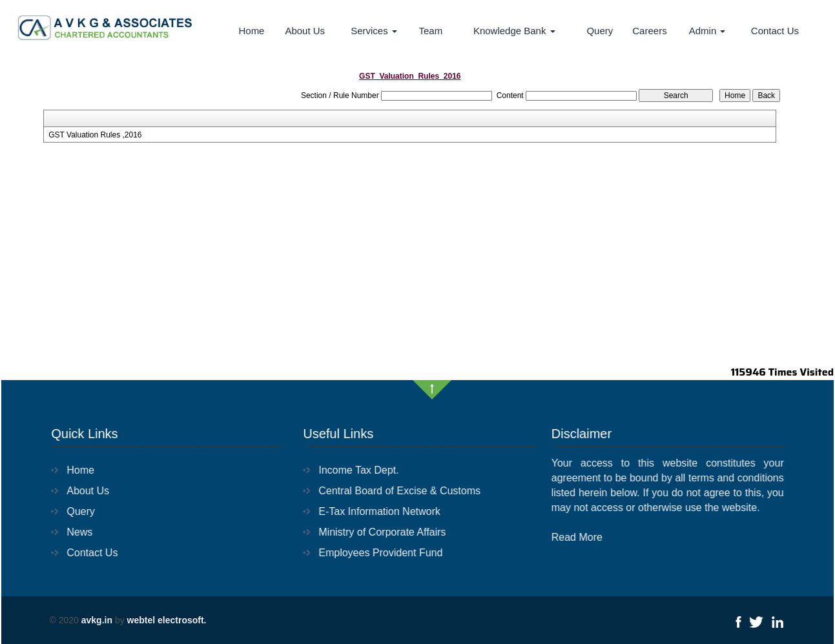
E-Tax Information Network (372, 511)
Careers (649, 31)
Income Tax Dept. (351, 470)
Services (374, 31)
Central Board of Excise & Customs (392, 491)
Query (600, 31)
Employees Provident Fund (373, 553)
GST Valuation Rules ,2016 (95, 135)
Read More (584, 537)
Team (431, 31)
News (72, 532)
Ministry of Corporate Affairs (375, 532)
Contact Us (775, 31)
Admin (707, 31)
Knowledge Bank (514, 31)
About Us (305, 31)
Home (251, 31)
